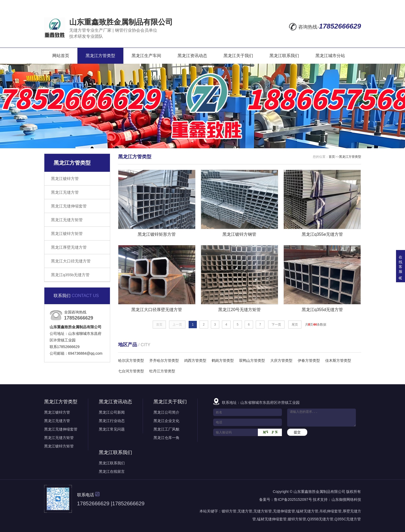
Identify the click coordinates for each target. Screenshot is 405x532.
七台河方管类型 (131, 371)
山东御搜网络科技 (346, 499)
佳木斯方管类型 (338, 360)
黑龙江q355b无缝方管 (70, 275)
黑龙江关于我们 (238, 56)
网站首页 (61, 56)
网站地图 (321, 4)
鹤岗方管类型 (223, 360)
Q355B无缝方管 (320, 519)
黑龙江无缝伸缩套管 (69, 206)
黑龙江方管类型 (100, 56)
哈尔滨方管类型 (131, 360)
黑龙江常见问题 (112, 429)
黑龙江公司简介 (166, 412)
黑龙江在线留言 (112, 471)
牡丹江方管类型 (162, 371)
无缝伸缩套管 (284, 511)
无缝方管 (245, 511)
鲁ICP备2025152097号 (293, 499)
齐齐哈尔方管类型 (164, 360)
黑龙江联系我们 (284, 56)
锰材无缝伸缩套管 (272, 519)
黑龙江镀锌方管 (65, 179)
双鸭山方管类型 (252, 360)
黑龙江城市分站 (330, 56)
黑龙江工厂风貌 (166, 429)
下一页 (276, 325)
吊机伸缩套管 (330, 511)
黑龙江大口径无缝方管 (71, 261)
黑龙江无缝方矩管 (67, 220)
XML (356, 4)
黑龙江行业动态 (112, 421)
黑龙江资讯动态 (192, 56)
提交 (297, 432)
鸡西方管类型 (195, 360)
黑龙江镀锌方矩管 (67, 233)
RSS (342, 4)
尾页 (295, 325)
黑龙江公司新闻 (112, 412)
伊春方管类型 (309, 360)
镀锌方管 (229, 511)
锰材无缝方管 (307, 511)
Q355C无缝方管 (348, 519)
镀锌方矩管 (297, 519)
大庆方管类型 (281, 360)
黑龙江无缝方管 (65, 192)
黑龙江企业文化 (166, 421)
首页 (332, 157)
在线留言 (297, 4)
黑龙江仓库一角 (166, 438)
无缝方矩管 (263, 511)
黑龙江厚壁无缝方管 (69, 247)
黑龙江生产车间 (146, 56)
